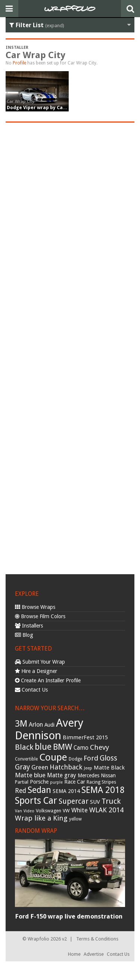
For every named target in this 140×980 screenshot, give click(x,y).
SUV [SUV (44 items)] (95, 802)
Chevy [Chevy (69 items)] (99, 747)
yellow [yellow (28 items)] (75, 819)
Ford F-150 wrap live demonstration (69, 916)
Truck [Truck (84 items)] (111, 801)
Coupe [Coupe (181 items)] (53, 757)
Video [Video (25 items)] (29, 811)
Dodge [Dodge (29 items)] (75, 759)
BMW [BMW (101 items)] (63, 747)
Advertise (94, 954)
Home (74, 954)
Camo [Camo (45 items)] (81, 748)
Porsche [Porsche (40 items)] (39, 782)
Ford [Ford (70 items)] (91, 758)
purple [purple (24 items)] (56, 782)
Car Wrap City (21, 101)
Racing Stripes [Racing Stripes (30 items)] (101, 782)
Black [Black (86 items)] (24, 747)
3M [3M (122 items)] (21, 724)
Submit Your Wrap (40, 662)
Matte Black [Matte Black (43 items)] (109, 768)
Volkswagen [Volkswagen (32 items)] (49, 811)
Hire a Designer (36, 671)
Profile (19, 63)
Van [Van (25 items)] (18, 811)
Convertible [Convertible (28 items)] (26, 759)
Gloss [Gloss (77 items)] (108, 758)
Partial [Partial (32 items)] (22, 782)
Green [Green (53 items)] (40, 767)
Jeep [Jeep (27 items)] (88, 768)
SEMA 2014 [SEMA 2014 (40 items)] (66, 791)
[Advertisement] (70, 347)
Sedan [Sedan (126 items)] (39, 790)
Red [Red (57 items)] (21, 791)
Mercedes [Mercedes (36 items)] (88, 775)
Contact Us (31, 690)
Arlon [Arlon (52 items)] (36, 725)
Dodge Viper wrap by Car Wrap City (48, 108)
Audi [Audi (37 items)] (49, 725)
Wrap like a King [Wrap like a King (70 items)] (41, 818)
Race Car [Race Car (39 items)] (75, 782)
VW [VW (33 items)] (66, 811)
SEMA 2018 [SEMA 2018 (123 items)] (103, 790)
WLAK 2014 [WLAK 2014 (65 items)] (106, 810)
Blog (24, 635)
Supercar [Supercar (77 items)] (74, 801)
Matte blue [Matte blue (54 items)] (30, 775)
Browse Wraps (35, 607)
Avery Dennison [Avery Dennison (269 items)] (49, 729)
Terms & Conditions (97, 939)
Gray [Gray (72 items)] (22, 767)
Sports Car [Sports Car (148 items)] (36, 801)
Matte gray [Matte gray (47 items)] (62, 775)
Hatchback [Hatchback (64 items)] (66, 767)
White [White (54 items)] (80, 810)
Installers (29, 626)
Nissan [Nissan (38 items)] (108, 775)
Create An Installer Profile (48, 680)
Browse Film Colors (40, 616)
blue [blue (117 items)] (43, 747)
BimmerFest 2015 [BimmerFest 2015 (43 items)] (85, 737)
